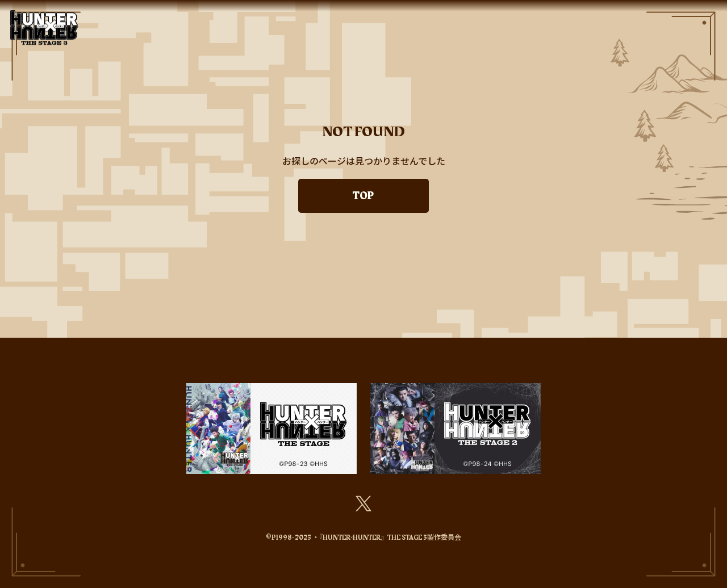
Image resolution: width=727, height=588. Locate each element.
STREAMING (541, 14)
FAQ (664, 14)
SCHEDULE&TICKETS (405, 14)
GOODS (482, 14)
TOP (175, 14)
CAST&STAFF (314, 14)
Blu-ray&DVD (612, 14)
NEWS (211, 14)
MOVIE (701, 14)
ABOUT (255, 14)
